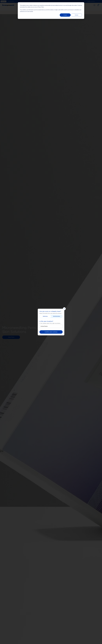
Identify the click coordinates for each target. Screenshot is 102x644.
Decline (77, 15)
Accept (65, 15)
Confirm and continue (51, 332)
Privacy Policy (41, 7)
